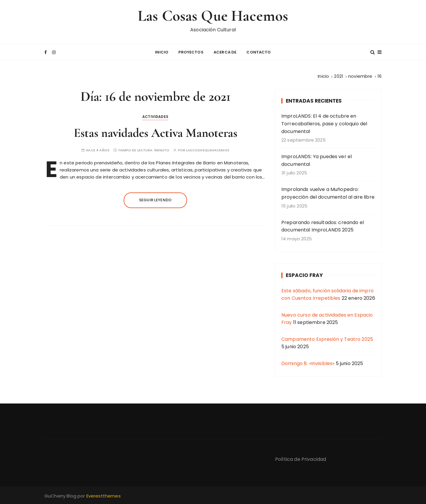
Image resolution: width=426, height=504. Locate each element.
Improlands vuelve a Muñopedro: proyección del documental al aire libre (328, 193)
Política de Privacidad (301, 459)
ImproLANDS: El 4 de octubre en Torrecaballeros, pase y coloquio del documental (324, 124)
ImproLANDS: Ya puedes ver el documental (317, 160)
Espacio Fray (304, 275)
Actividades (155, 117)
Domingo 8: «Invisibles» (308, 363)
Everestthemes (104, 496)
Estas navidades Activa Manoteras (155, 133)
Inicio (162, 52)
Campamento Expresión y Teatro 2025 (327, 339)
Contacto (259, 52)
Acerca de (225, 52)
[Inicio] (323, 76)
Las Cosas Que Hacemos (213, 16)
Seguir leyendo (155, 200)
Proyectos (191, 52)
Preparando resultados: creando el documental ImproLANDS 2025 (323, 226)
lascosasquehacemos (208, 150)
